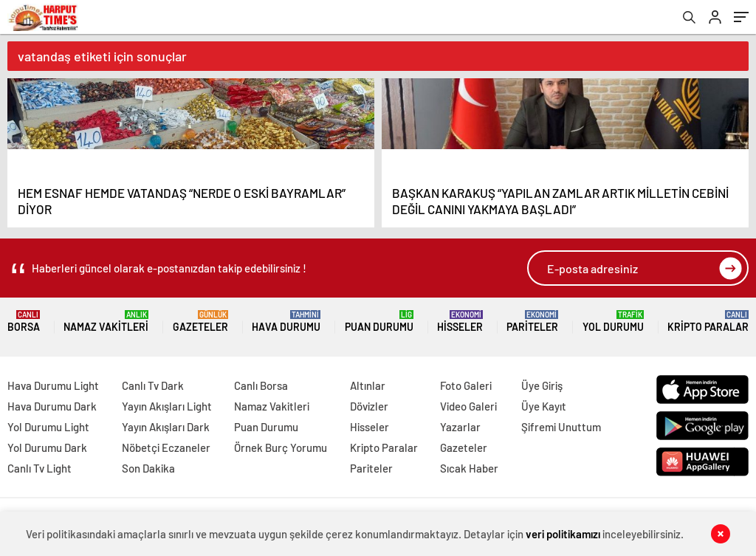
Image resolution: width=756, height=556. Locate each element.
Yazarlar (460, 427)
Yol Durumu (613, 322)
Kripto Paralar (708, 322)
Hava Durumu (286, 322)
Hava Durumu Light (53, 385)
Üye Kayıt (544, 406)
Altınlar (368, 385)
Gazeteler (200, 322)
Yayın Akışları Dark (166, 427)
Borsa (24, 322)
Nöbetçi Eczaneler (166, 447)
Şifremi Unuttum (561, 427)
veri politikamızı (563, 534)
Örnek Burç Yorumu (281, 447)
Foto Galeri (466, 385)
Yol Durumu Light (48, 427)
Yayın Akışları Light (167, 406)
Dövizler (369, 406)
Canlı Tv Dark (153, 385)
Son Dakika (148, 468)
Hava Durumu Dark (52, 406)
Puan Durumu (379, 322)
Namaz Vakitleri (106, 322)
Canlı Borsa (261, 385)
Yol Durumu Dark (47, 447)
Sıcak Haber (469, 468)
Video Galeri (468, 406)
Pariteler (532, 322)
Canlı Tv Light (39, 468)
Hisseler (460, 322)
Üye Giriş (542, 385)
